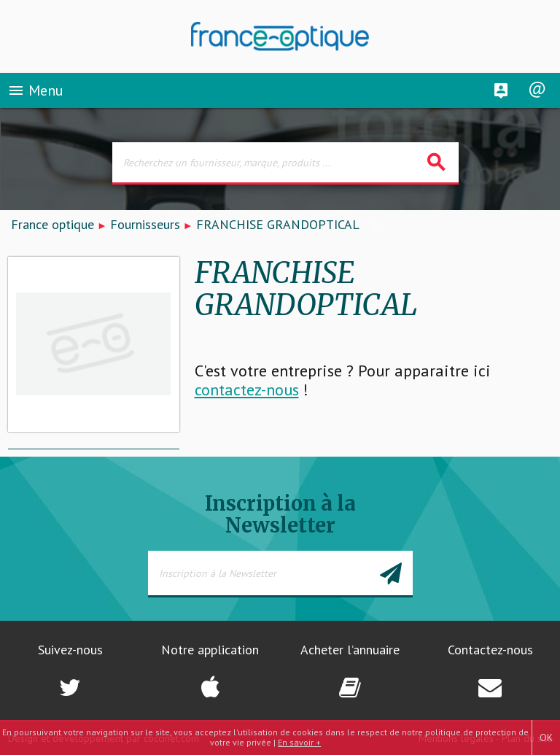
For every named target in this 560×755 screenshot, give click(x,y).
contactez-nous (247, 390)
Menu (35, 90)
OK (546, 737)
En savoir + (299, 742)
